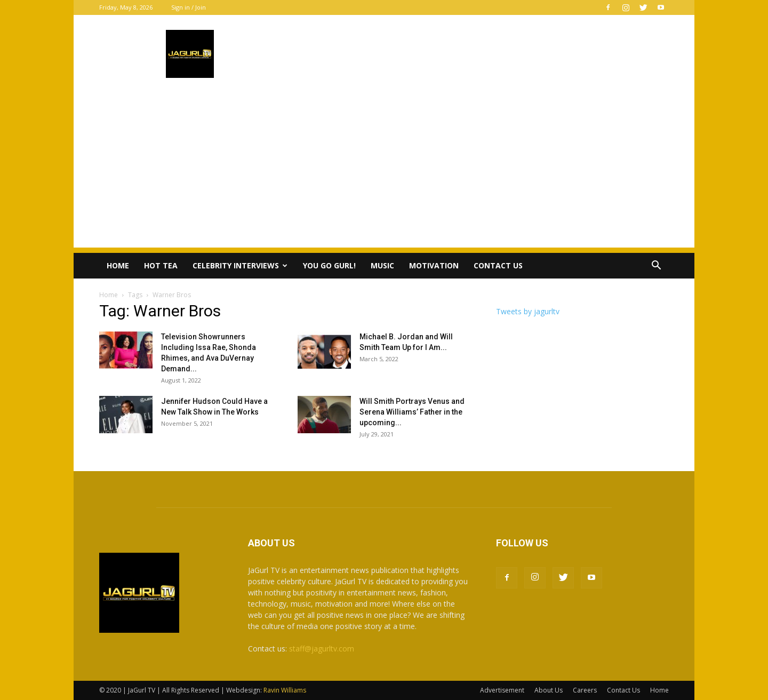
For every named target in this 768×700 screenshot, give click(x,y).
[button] (656, 267)
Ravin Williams (286, 690)
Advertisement (502, 690)
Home (118, 265)
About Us (549, 690)
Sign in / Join (189, 7)
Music (382, 265)
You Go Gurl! (329, 265)
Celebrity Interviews (240, 265)
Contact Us (498, 265)
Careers (585, 690)
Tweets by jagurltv (528, 311)
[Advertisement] (384, 173)
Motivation (434, 265)
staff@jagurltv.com (322, 649)
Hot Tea (161, 265)
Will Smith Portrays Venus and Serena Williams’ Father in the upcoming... (412, 412)
